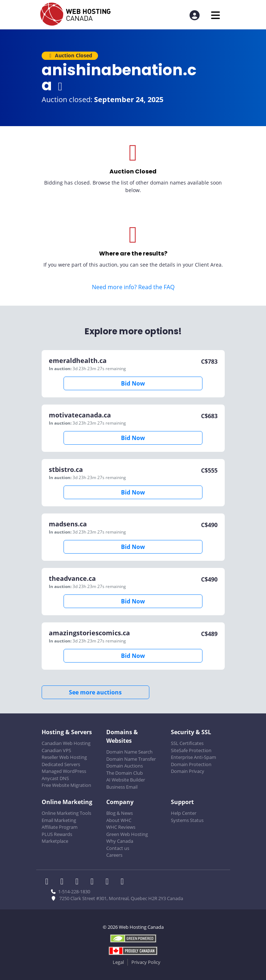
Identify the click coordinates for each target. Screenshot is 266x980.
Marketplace (55, 841)
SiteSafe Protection (191, 750)
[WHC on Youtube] (109, 882)
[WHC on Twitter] (64, 882)
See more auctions (95, 692)
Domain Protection (191, 764)
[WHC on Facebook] (49, 882)
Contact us (118, 848)
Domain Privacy (188, 771)
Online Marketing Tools (66, 813)
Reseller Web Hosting (64, 757)
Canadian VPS (56, 750)
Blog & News (120, 813)
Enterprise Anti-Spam (193, 757)
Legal (118, 962)
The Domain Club (125, 773)
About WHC (119, 820)
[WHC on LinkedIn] (79, 882)
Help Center (184, 813)
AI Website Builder (126, 780)
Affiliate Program (60, 827)
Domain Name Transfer (131, 759)
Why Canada (120, 841)
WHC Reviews (121, 827)
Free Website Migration (66, 785)
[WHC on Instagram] (94, 882)
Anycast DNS (55, 778)
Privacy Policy (146, 962)
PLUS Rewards (57, 834)
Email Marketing (59, 820)
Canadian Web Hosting (66, 743)
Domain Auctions (125, 766)
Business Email (122, 787)
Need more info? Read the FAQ (133, 287)
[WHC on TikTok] (124, 882)
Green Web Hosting (127, 834)
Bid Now (133, 383)
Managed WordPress (64, 771)
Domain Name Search (129, 752)
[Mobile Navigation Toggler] (216, 15)
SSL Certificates (187, 743)
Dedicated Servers (61, 764)
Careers (114, 855)
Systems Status (187, 820)
